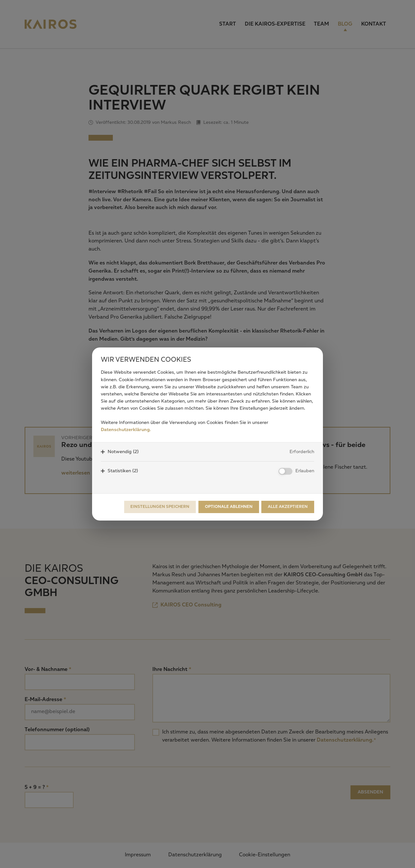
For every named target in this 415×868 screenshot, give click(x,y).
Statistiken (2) (123, 471)
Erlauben (305, 471)
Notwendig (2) (123, 452)
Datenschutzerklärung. (126, 430)
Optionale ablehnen (229, 507)
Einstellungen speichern (160, 507)
